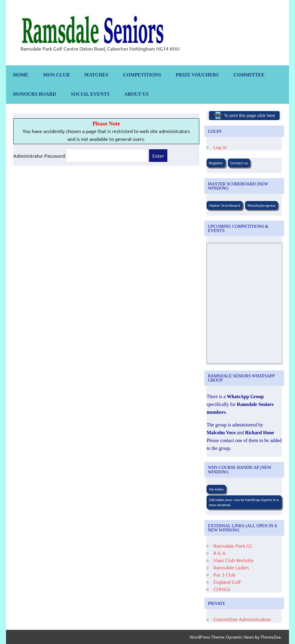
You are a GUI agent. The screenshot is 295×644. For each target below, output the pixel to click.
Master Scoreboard (225, 205)
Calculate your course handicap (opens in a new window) (244, 502)
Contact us (239, 163)
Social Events (90, 94)
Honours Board (35, 94)
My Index (216, 489)
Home (21, 75)
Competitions (142, 75)
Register (216, 163)
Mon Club (56, 75)
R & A (219, 553)
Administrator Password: (81, 156)
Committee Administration (242, 619)
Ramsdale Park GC (233, 546)
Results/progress (261, 205)
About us (137, 94)
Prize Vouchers (197, 75)
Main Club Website (234, 560)
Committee (249, 75)
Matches (96, 75)
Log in (220, 147)
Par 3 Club (224, 574)
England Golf (227, 582)
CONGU (222, 589)
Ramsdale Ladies (231, 567)
